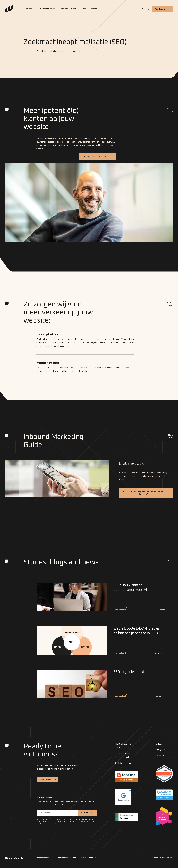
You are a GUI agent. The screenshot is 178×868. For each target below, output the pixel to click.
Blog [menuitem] (84, 9)
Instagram (160, 750)
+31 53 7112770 (122, 748)
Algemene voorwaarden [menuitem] (66, 858)
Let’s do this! (45, 780)
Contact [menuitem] (93, 9)
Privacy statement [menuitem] (89, 858)
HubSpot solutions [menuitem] (46, 9)
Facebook (160, 755)
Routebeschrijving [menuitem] (123, 763)
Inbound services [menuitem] (68, 9)
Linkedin (159, 744)
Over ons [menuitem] (28, 9)
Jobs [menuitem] (144, 9)
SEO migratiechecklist (131, 672)
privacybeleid (83, 822)
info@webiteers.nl (123, 744)
